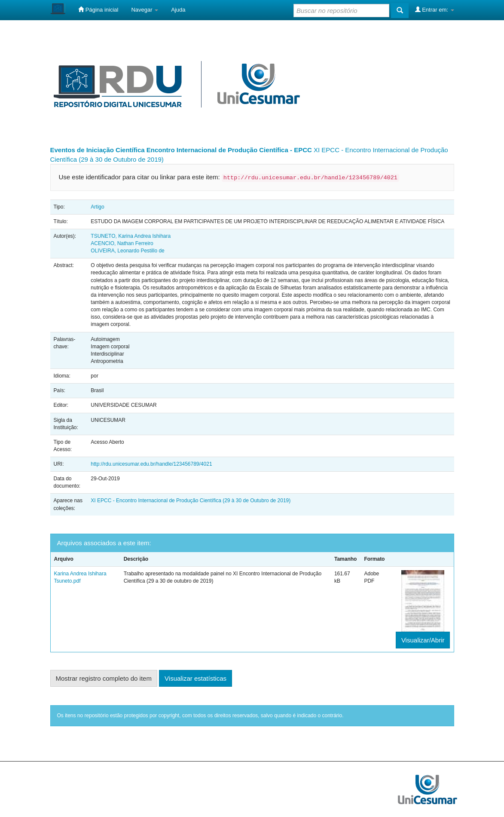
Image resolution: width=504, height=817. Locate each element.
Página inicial (98, 9)
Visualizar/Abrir (423, 640)
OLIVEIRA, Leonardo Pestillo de (127, 251)
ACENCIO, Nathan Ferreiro (122, 243)
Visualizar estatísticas (195, 678)
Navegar (145, 10)
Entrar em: (435, 9)
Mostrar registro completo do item (104, 678)
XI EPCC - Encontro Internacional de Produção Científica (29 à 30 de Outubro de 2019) (191, 501)
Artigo (97, 207)
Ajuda (178, 10)
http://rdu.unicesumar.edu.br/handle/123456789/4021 (151, 464)
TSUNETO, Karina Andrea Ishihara (131, 236)
